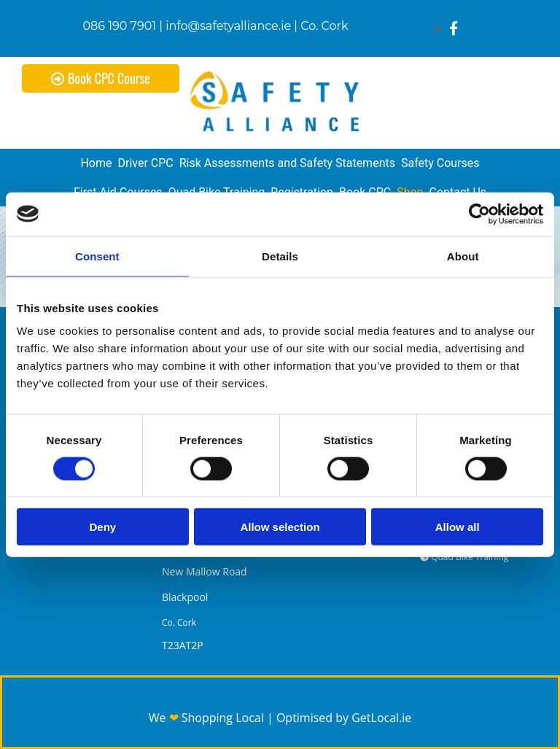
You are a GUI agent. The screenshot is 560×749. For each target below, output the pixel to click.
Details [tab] (280, 256)
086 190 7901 (120, 26)
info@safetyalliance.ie (228, 26)
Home (96, 163)
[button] (101, 78)
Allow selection (280, 527)
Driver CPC (145, 163)
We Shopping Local (208, 718)
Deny (102, 527)
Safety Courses (440, 163)
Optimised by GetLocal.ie (344, 718)
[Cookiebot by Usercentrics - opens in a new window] (479, 214)
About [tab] (463, 256)
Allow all (458, 527)
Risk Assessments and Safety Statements (287, 163)
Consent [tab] (97, 256)
